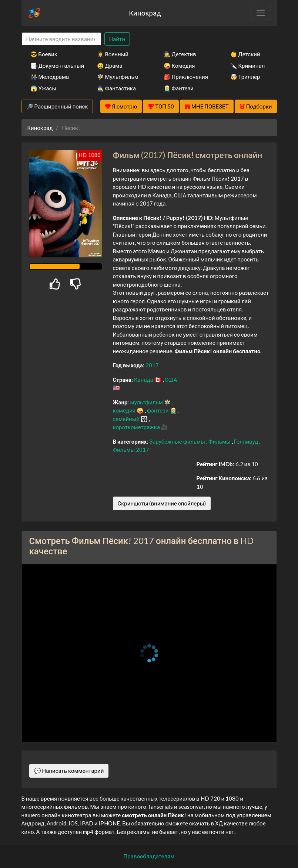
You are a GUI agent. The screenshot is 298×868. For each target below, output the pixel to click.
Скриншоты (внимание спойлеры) (162, 503)
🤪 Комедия (179, 66)
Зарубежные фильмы (178, 441)
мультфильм (147, 402)
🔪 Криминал (248, 66)
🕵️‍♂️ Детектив (180, 54)
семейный (127, 419)
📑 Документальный (54, 66)
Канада (144, 380)
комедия (125, 410)
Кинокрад (145, 13)
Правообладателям (149, 856)
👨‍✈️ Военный (113, 54)
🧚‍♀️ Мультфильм (118, 77)
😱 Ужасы (43, 88)
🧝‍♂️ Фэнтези (179, 88)
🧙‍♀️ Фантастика (117, 88)
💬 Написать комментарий (69, 771)
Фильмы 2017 (131, 450)
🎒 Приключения (186, 77)
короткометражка (137, 427)
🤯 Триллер (245, 77)
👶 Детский (245, 54)
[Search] (61, 39)
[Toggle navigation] (261, 13)
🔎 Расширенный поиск (57, 106)
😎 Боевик (44, 54)
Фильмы (220, 441)
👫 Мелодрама (50, 77)
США (171, 380)
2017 (152, 365)
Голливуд (247, 441)
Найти (117, 39)
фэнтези (158, 410)
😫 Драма (110, 66)
